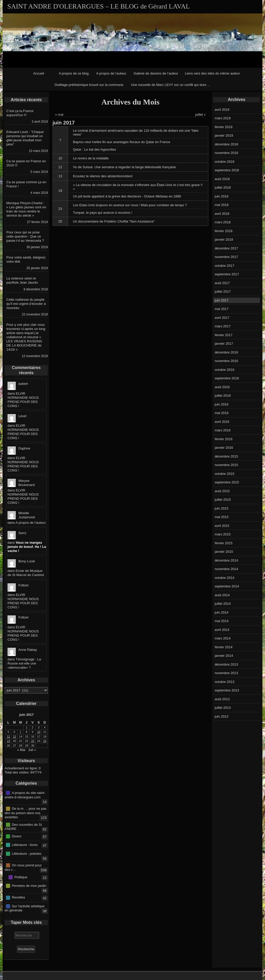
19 (60, 191)
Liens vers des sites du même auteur (212, 73)
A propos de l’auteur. (112, 73)
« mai (59, 115)
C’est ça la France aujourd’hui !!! (20, 113)
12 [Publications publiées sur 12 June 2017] (9, 736)
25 (60, 221)
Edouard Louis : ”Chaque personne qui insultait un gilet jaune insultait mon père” (25, 138)
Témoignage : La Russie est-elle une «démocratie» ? (24, 663)
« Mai (21, 750)
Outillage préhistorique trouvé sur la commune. (89, 85)
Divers (17, 836)
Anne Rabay (28, 650)
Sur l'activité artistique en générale (25, 908)
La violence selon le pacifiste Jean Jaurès (22, 280)
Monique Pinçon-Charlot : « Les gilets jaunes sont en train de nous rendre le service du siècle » (26, 209)
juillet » (200, 115)
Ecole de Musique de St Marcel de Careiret (26, 573)
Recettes (19, 897)
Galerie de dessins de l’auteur (156, 73)
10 (60, 158)
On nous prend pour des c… (23, 867)
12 (60, 167)
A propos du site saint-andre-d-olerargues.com (25, 795)
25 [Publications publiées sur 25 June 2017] (45, 741)
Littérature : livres (25, 845)
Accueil (39, 73)
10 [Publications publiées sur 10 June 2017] (39, 732)
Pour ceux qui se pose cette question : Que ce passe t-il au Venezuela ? (25, 236)
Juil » (32, 750)
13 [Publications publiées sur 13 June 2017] (14, 736)
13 (60, 176)
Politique (21, 877)
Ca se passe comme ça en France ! (26, 184)
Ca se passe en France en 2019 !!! (26, 163)
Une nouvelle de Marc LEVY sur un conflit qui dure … (171, 85)
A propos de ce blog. (74, 73)
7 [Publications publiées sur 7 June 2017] (20, 732)
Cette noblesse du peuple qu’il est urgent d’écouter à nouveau (26, 304)
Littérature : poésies (27, 853)
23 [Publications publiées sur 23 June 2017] (33, 741)
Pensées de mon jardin (29, 886)
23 (60, 209)
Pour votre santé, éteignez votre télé (26, 259)
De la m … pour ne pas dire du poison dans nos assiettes (25, 813)
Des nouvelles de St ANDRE (23, 827)
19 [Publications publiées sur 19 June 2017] (9, 741)
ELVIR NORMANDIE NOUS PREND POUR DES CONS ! (23, 400)
